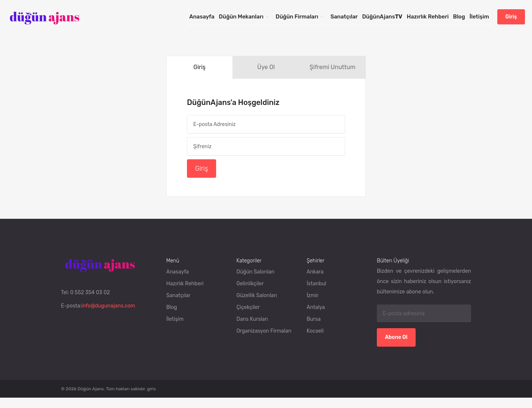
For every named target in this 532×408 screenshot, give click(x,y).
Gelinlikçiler (250, 284)
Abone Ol (396, 337)
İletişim (479, 17)
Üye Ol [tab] (266, 67)
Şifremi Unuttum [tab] (332, 67)
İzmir (313, 295)
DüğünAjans (382, 17)
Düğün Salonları (255, 272)
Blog (459, 17)
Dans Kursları (252, 319)
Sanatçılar (344, 17)
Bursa (314, 319)
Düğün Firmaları (297, 17)
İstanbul (316, 284)
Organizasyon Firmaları (264, 331)
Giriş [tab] (200, 67)
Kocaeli (315, 331)
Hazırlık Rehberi (428, 17)
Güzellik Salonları (257, 295)
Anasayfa (202, 17)
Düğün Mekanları (241, 17)
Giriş (511, 17)
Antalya (316, 307)
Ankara (315, 272)
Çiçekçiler (248, 307)
